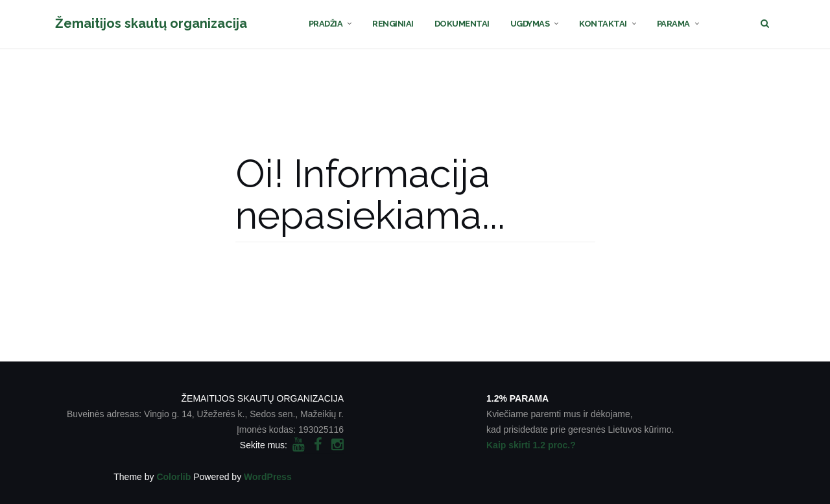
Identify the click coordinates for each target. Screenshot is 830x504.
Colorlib (173, 477)
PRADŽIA (326, 24)
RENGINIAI (393, 24)
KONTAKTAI (603, 24)
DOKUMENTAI (462, 24)
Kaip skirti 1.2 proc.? (531, 445)
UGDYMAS (530, 24)
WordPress (268, 477)
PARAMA (673, 24)
